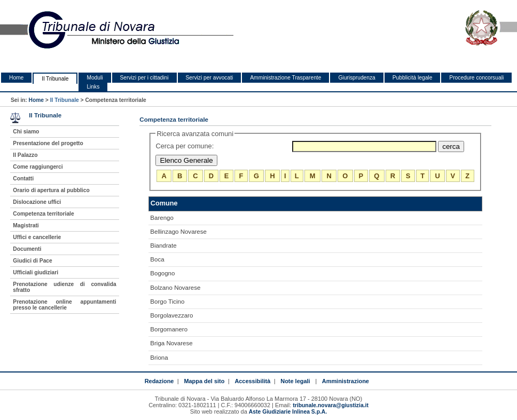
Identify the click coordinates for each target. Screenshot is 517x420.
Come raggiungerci (38, 167)
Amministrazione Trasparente (285, 78)
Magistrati (26, 225)
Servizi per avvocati (210, 78)
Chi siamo (26, 132)
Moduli (95, 78)
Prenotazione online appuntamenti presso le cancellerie (64, 305)
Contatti (23, 179)
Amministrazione (346, 381)
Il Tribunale (55, 79)
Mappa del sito (204, 381)
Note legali (295, 381)
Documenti (27, 249)
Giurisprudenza (357, 78)
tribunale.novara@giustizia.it (331, 405)
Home (16, 78)
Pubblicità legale (413, 78)
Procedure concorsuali (476, 78)
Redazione (159, 381)
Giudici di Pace (32, 261)
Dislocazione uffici (37, 202)
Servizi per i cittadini (144, 78)
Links (93, 87)
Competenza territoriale (43, 214)
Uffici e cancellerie (37, 237)
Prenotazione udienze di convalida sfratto (64, 287)
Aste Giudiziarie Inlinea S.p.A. (288, 412)
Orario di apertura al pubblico (51, 190)
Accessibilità (252, 381)
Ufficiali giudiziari (36, 272)
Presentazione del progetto (48, 143)
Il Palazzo (25, 155)
